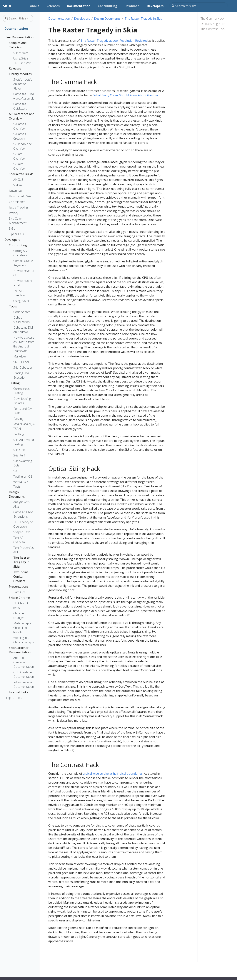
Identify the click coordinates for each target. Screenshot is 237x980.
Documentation (59, 19)
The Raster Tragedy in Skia (143, 19)
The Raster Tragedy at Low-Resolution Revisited (114, 41)
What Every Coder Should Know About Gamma (126, 95)
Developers (82, 19)
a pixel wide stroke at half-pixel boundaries (113, 774)
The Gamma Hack (212, 19)
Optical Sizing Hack (213, 24)
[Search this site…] (198, 6)
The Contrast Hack (213, 29)
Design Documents (107, 19)
